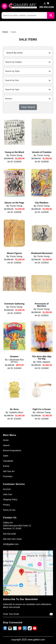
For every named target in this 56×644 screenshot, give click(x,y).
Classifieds (8, 461)
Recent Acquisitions (12, 450)
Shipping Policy (10, 499)
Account (7, 489)
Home (5, 32)
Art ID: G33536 (14, 212)
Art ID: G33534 (14, 263)
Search (6, 445)
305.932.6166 (9, 534)
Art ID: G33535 (42, 212)
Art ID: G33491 (14, 419)
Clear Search (28, 107)
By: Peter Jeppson (42, 362)
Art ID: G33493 (14, 368)
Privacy (6, 505)
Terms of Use (9, 510)
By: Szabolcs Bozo (14, 412)
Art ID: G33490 (42, 419)
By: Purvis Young (14, 155)
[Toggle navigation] (4, 6)
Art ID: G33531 (42, 315)
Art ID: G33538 (42, 162)
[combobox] (28, 53)
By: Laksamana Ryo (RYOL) (14, 361)
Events (6, 466)
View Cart (7, 494)
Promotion (8, 476)
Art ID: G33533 (42, 263)
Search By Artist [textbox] (14, 53)
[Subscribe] (51, 614)
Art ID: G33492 (42, 368)
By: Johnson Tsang (42, 412)
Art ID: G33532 (14, 313)
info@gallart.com (11, 544)
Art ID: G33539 (14, 162)
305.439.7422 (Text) (12, 539)
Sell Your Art (9, 471)
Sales (6, 456)
